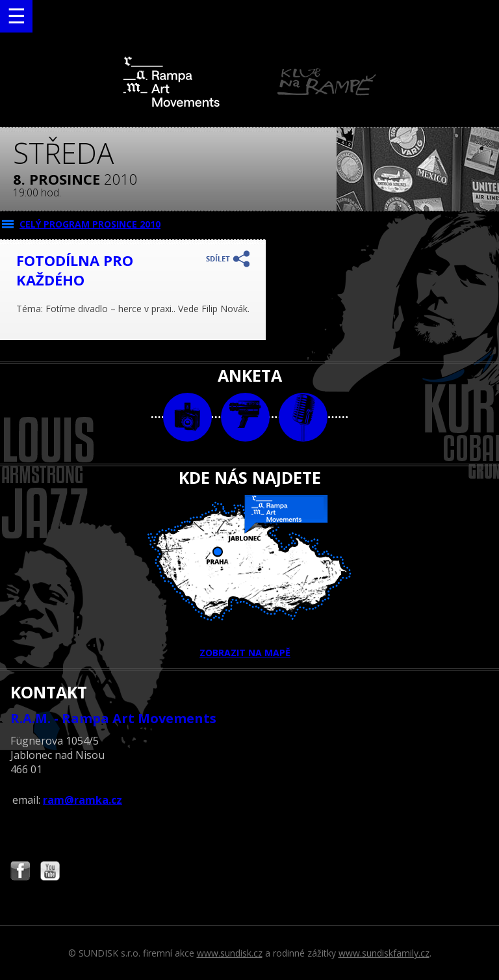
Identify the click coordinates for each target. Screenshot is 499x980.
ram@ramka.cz (83, 800)
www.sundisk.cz (230, 953)
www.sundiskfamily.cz (384, 953)
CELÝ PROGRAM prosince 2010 (90, 224)
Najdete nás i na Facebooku (20, 872)
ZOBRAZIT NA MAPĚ (249, 577)
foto (187, 417)
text (303, 417)
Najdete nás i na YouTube (50, 872)
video (245, 417)
